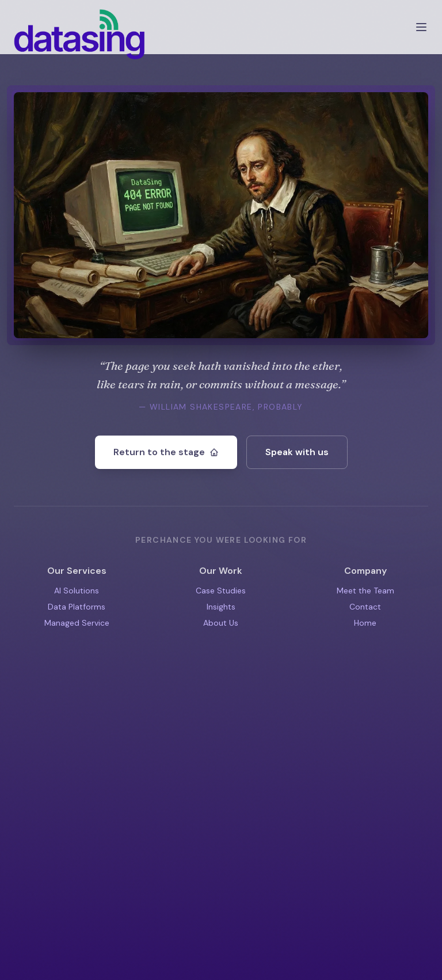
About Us (221, 623)
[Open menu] (421, 27)
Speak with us (297, 452)
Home (365, 623)
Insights (221, 607)
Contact (365, 607)
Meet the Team (365, 591)
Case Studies (221, 591)
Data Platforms (77, 607)
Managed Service (77, 623)
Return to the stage (166, 452)
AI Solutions (77, 591)
